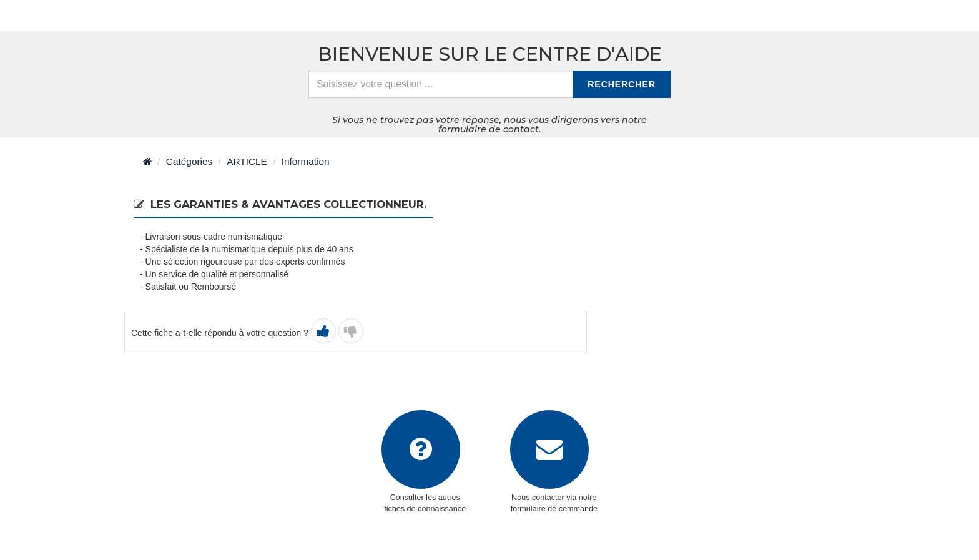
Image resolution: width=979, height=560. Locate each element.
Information (306, 161)
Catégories (189, 161)
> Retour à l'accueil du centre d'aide (223, 16)
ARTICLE (247, 161)
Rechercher (622, 84)
